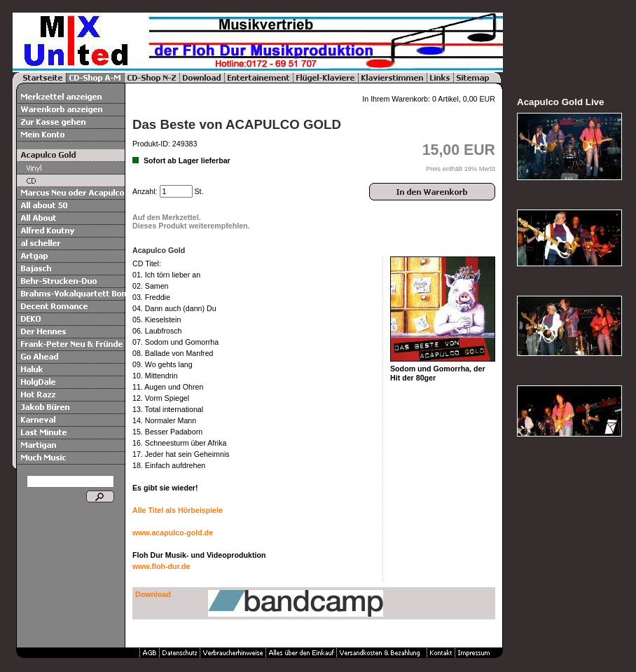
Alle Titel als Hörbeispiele (178, 510)
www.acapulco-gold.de (173, 533)
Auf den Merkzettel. (167, 217)
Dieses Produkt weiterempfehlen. (191, 226)
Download (153, 594)
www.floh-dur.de (161, 566)
